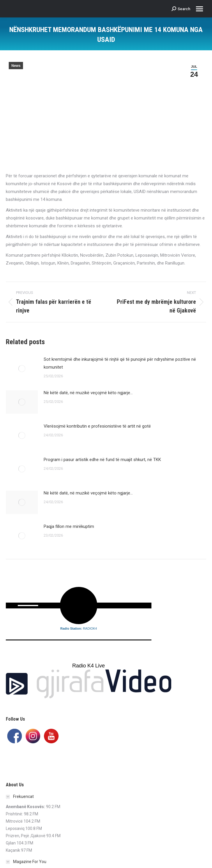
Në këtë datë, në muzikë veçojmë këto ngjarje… (88, 393)
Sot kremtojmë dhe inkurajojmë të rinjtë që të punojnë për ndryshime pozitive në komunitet (120, 363)
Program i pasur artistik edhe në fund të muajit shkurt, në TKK (102, 460)
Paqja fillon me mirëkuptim (69, 526)
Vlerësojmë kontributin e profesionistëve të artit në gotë (97, 426)
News (16, 66)
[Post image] (22, 369)
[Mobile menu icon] (199, 9)
